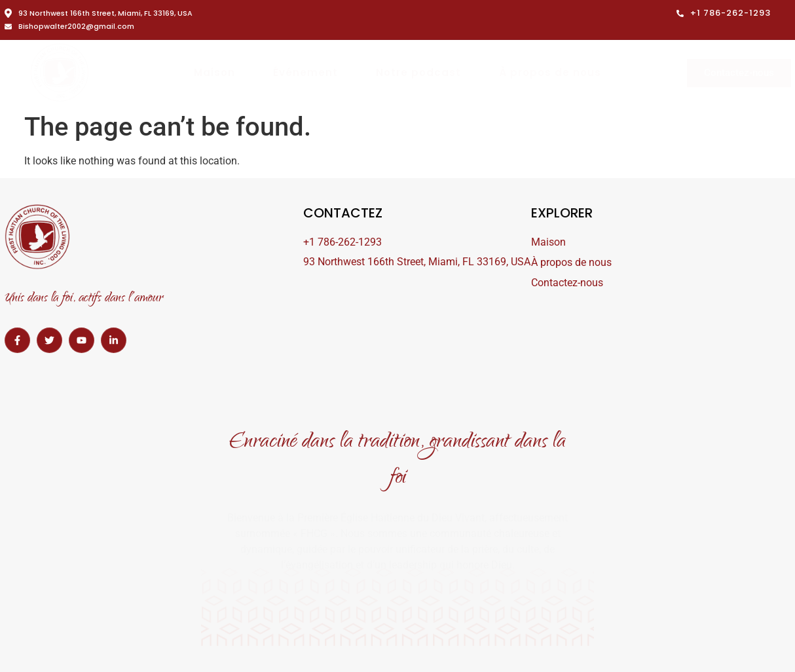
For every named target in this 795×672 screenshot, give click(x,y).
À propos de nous (550, 72)
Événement (305, 72)
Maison (214, 72)
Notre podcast (418, 72)
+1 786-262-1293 (724, 13)
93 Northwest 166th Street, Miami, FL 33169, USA (99, 13)
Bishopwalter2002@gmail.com (69, 26)
